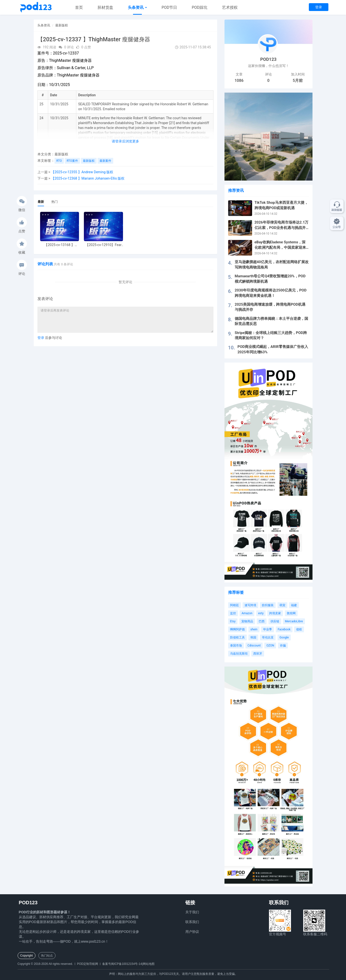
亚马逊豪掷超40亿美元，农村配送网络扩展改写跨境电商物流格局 (272, 264)
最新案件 (105, 161)
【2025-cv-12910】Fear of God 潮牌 (103, 245)
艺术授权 (230, 7)
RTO (59, 161)
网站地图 (149, 964)
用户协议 (192, 932)
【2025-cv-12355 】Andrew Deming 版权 (82, 172)
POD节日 (169, 7)
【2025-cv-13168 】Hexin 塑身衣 (59, 245)
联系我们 (192, 922)
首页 (79, 7)
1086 (239, 81)
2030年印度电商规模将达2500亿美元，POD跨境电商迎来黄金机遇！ (271, 293)
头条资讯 (137, 7)
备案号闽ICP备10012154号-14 (122, 964)
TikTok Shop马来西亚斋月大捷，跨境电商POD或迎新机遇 (281, 205)
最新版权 (62, 25)
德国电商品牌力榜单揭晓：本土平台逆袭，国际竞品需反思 (271, 321)
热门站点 (47, 956)
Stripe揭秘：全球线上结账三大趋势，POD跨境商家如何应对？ (271, 335)
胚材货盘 (105, 7)
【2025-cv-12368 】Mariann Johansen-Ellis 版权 (88, 178)
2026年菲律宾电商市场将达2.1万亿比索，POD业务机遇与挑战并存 (282, 225)
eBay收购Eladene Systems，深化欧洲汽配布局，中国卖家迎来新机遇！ (280, 245)
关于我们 (192, 912)
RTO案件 (72, 161)
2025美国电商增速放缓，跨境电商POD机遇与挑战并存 (270, 307)
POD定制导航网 (88, 964)
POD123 (268, 59)
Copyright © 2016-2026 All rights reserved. (45, 964)
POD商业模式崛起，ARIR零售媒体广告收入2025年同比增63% (273, 349)
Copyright (27, 956)
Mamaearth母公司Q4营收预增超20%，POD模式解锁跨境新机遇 (270, 279)
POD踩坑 (200, 7)
